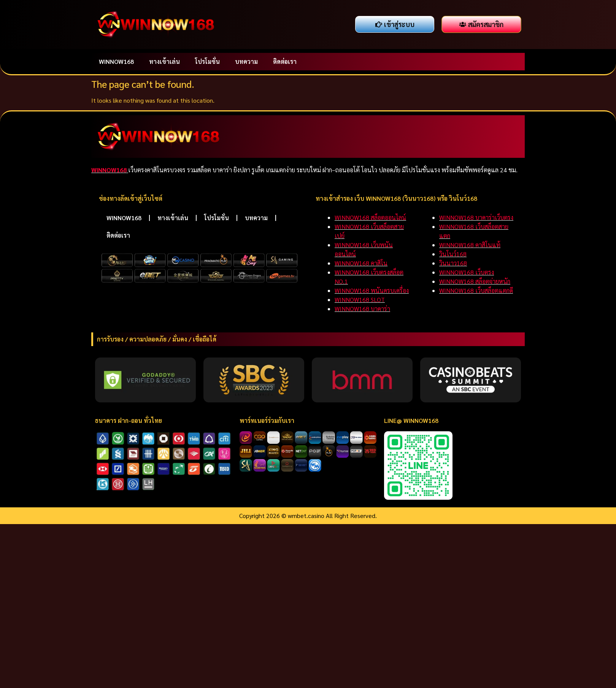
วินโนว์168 (453, 254)
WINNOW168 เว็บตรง (467, 272)
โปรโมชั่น (207, 61)
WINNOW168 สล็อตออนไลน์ (370, 217)
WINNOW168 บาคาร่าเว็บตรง (476, 217)
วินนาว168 (453, 263)
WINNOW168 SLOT (360, 300)
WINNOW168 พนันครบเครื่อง (372, 290)
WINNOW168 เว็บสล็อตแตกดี (476, 290)
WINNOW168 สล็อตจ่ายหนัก (475, 281)
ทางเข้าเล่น (164, 61)
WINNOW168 (116, 61)
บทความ (246, 61)
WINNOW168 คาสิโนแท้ (470, 245)
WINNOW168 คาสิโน (361, 263)
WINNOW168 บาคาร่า (362, 309)
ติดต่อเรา (285, 61)
